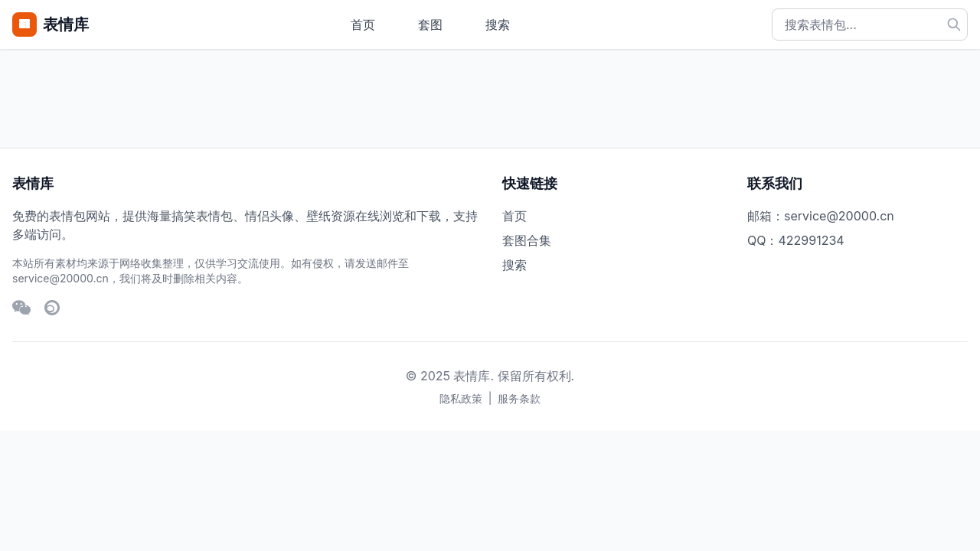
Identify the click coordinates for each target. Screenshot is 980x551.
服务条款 (519, 398)
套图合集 (527, 240)
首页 (363, 24)
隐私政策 (461, 398)
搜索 (498, 24)
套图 (430, 24)
